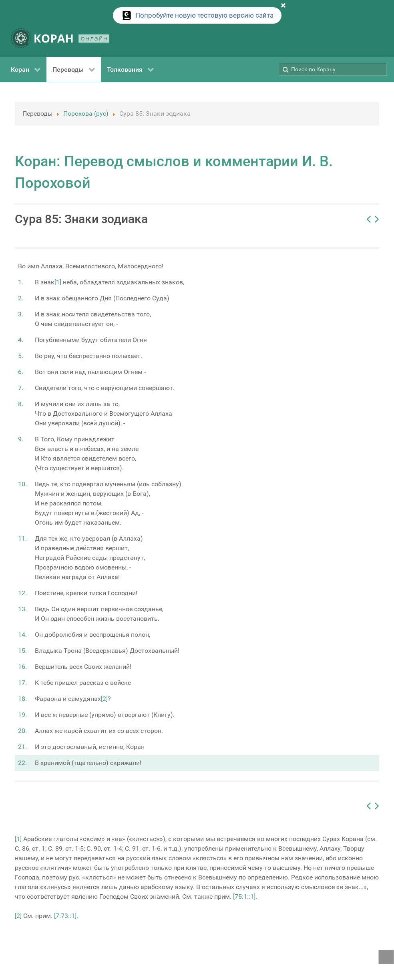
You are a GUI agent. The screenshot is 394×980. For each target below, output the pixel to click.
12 (22, 593)
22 (22, 763)
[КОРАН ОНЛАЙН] (60, 39)
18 (22, 699)
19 (22, 715)
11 (22, 538)
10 (22, 484)
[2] (104, 699)
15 (22, 651)
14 (22, 635)
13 (22, 609)
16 (22, 667)
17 (22, 683)
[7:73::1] (65, 916)
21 (22, 747)
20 (22, 731)
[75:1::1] (244, 896)
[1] (58, 282)
